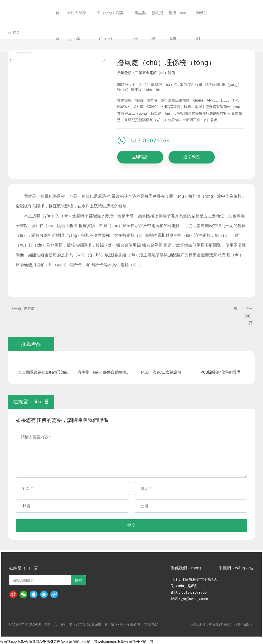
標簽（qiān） (244, 624)
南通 (228, 624)
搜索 (78, 580)
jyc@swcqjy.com (195, 598)
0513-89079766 (149, 140)
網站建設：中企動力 (207, 624)
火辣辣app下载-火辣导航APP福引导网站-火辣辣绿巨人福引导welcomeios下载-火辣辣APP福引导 (77, 641)
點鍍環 (29, 309)
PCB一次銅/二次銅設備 (161, 373)
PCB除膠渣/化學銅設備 (220, 373)
